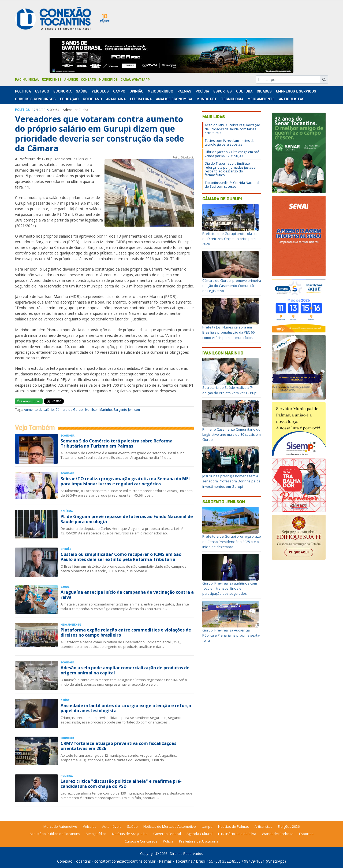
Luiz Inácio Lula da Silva (237, 834)
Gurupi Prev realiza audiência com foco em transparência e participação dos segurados (230, 588)
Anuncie (71, 80)
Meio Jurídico (160, 91)
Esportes (223, 91)
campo (207, 826)
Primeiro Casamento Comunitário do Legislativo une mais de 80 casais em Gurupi (232, 434)
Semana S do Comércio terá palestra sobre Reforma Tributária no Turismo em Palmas (117, 443)
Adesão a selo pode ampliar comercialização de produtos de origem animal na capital (125, 670)
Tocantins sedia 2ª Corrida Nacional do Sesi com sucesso (232, 185)
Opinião (136, 91)
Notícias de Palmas (234, 826)
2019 (45, 110)
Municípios (108, 80)
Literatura (141, 99)
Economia (62, 91)
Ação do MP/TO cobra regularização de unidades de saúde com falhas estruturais (232, 129)
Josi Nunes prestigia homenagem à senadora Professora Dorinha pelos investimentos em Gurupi (231, 481)
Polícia (168, 841)
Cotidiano (92, 99)
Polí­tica (23, 91)
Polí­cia (202, 91)
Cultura (244, 91)
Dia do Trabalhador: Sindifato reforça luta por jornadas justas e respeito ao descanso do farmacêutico (230, 169)
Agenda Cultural (200, 834)
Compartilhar (29, 401)
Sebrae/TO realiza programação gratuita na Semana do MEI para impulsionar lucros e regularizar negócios (125, 481)
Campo (119, 91)
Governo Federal (167, 834)
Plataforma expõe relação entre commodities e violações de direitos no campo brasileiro (126, 632)
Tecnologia (232, 99)
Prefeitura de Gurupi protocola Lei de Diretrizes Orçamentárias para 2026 (230, 239)
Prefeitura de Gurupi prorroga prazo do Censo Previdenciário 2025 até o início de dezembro (232, 541)
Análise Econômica (174, 99)
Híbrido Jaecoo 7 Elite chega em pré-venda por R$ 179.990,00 (232, 154)
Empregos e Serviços (296, 91)
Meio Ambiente (261, 99)
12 (39, 110)
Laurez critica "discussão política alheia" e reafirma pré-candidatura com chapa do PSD (121, 784)
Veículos (100, 91)
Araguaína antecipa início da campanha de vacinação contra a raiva (127, 595)
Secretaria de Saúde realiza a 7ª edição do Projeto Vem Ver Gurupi (230, 390)
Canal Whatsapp (135, 80)
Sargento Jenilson (127, 410)
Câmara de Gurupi (70, 410)
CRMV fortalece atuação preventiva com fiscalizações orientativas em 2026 (118, 746)
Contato (88, 80)
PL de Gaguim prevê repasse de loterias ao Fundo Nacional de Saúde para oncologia (127, 519)
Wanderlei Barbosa (278, 834)
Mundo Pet (207, 99)
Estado (42, 91)
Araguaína (116, 99)
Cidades (264, 91)
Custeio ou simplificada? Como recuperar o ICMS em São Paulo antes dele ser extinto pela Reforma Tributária (121, 557)
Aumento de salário (39, 410)
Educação (69, 99)
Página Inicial (27, 80)
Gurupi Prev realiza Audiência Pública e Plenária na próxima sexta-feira (231, 635)
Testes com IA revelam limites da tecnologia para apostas (230, 143)
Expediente (52, 80)
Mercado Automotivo (60, 826)
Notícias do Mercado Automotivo (170, 826)
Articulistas (292, 99)
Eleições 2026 (289, 826)
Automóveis (112, 826)
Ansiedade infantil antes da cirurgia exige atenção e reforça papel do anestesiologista (126, 708)
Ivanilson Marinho (99, 410)
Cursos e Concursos (141, 841)
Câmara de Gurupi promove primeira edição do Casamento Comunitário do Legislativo (232, 286)
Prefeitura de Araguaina (199, 841)
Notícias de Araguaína (130, 834)
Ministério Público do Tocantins (55, 834)
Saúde (82, 91)
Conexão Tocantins (74, 861)
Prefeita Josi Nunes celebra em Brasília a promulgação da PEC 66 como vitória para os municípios (228, 332)
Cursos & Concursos (35, 99)
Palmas (184, 91)
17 (34, 110)
